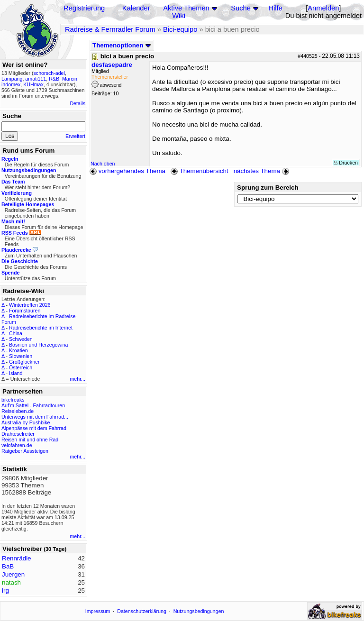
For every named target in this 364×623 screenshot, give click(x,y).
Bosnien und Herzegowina (38, 345)
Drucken (346, 163)
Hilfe (275, 8)
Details (77, 103)
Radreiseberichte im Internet (41, 328)
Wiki (179, 16)
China (16, 333)
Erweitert (75, 136)
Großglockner (24, 362)
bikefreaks (13, 400)
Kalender (136, 8)
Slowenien (21, 356)
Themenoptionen (122, 45)
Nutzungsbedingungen (199, 611)
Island (16, 373)
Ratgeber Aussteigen (25, 451)
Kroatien (18, 350)
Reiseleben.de (18, 411)
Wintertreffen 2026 (30, 305)
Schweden (21, 339)
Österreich (21, 367)
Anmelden (323, 8)
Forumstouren (25, 311)
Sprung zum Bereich (268, 188)
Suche (241, 8)
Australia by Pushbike (26, 422)
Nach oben (103, 164)
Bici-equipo (180, 29)
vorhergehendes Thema (127, 171)
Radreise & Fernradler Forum (110, 29)
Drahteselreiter (18, 434)
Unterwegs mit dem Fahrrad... (35, 417)
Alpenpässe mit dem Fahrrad (34, 428)
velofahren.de (17, 445)
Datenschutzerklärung (142, 611)
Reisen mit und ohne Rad (30, 440)
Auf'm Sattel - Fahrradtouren (33, 405)
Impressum (98, 611)
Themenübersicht (199, 171)
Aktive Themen (186, 8)
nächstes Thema (262, 171)
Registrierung (84, 8)
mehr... (77, 379)
